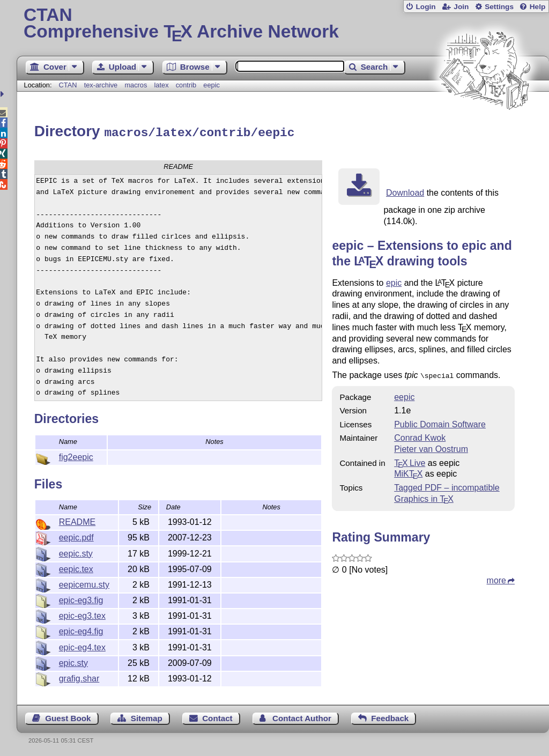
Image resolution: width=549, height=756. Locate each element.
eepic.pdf (76, 536)
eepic (212, 85)
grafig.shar (79, 677)
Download (405, 191)
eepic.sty (76, 552)
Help (538, 7)
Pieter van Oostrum (431, 446)
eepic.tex (76, 568)
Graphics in (424, 496)
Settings (499, 7)
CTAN (68, 85)
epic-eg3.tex (82, 614)
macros (136, 85)
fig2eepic (76, 455)
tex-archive (101, 85)
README (77, 520)
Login (425, 7)
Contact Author (302, 717)
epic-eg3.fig (81, 599)
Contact (217, 717)
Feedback (390, 717)
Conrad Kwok (420, 435)
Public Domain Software (440, 422)
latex (162, 85)
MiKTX (408, 471)
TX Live (410, 460)
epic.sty (73, 661)
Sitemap (147, 717)
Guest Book (68, 717)
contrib (186, 85)
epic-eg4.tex (82, 646)
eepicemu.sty (84, 583)
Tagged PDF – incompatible (447, 485)
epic (394, 281)
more (496, 578)
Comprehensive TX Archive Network (283, 24)
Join (461, 7)
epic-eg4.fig (81, 630)
